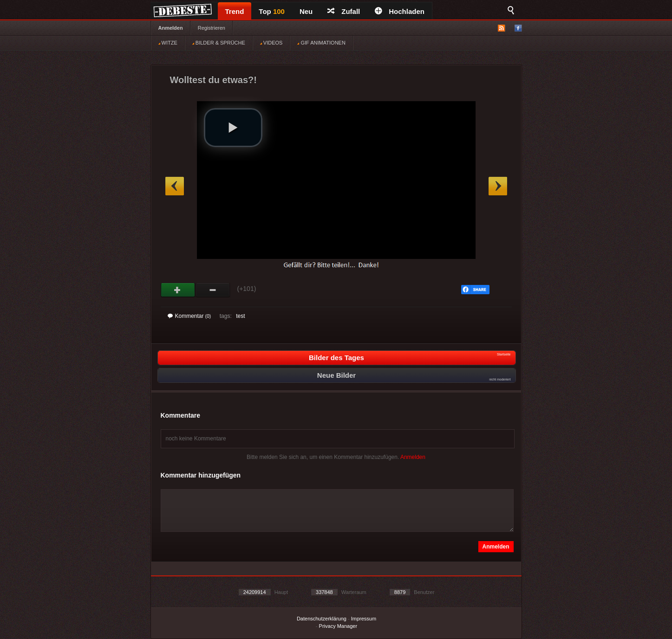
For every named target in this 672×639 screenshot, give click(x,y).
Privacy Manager (338, 626)
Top (272, 11)
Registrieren (212, 28)
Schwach (213, 290)
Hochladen (400, 11)
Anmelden (171, 28)
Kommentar (189, 316)
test (240, 316)
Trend (235, 11)
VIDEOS (271, 43)
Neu (306, 11)
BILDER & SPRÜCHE (219, 43)
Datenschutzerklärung (322, 619)
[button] (233, 128)
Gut (178, 290)
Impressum (364, 619)
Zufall (344, 11)
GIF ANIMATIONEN (321, 43)
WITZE (168, 43)
